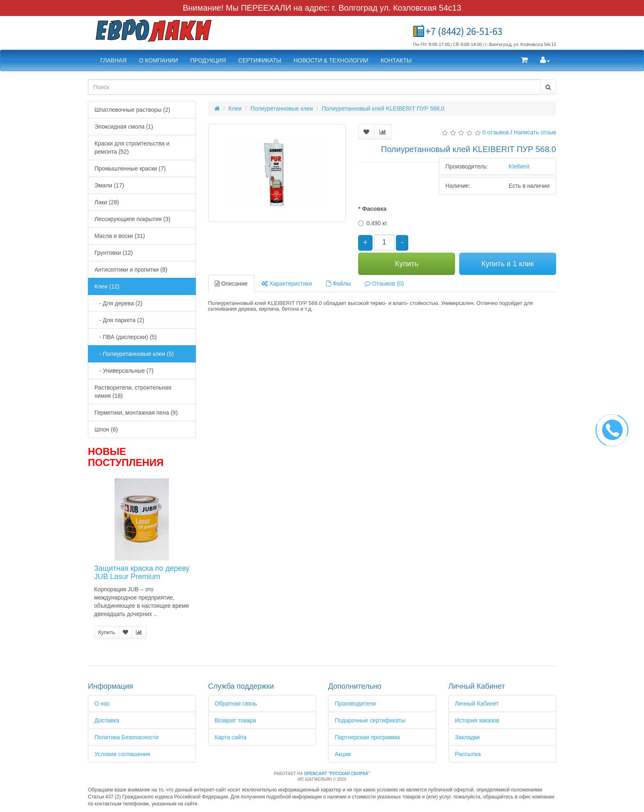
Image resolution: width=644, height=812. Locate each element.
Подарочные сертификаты (370, 720)
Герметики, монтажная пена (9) (136, 413)
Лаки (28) (107, 202)
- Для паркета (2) (119, 320)
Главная (113, 60)
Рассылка (468, 754)
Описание (231, 284)
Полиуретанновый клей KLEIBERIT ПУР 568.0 (383, 108)
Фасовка (374, 209)
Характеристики (287, 284)
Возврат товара (236, 720)
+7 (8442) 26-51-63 (464, 31)
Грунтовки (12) (114, 253)
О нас (102, 704)
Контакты (396, 60)
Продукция (208, 60)
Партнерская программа (367, 737)
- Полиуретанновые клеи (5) (134, 354)
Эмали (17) (109, 185)
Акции (343, 754)
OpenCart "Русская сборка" (337, 774)
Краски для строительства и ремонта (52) (132, 148)
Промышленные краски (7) (130, 168)
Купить (107, 632)
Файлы (338, 284)
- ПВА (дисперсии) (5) (126, 337)
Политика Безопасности (126, 737)
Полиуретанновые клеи (282, 108)
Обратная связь (236, 704)
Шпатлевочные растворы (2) (132, 110)
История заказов (477, 720)
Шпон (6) (106, 429)
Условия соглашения (122, 754)
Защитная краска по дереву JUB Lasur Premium (142, 572)
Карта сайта (231, 737)
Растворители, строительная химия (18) (133, 392)
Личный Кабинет (477, 704)
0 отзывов (496, 132)
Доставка (107, 720)
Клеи (235, 108)
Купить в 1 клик (508, 264)
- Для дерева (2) (118, 303)
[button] (524, 60)
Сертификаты (260, 60)
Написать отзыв (535, 132)
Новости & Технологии (331, 60)
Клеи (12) (107, 286)
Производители (355, 704)
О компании (158, 60)
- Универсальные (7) (124, 371)
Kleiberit (519, 166)
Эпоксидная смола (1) (124, 127)
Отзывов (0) (384, 284)
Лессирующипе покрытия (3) (132, 219)
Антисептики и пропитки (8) (131, 270)
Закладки (468, 737)
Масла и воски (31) (120, 236)
